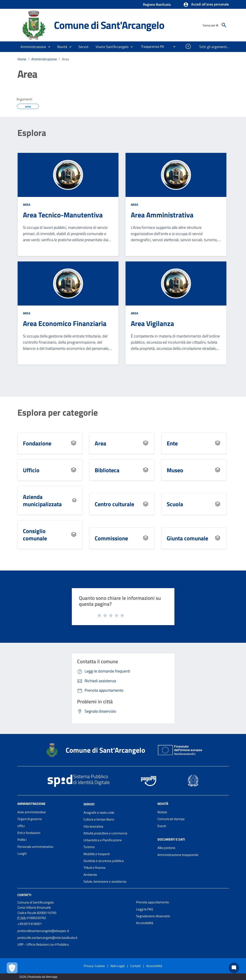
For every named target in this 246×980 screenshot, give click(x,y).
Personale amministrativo (35, 847)
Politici (22, 840)
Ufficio (31, 470)
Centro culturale (114, 504)
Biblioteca (107, 470)
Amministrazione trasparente (178, 855)
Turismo (89, 847)
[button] (206, 5)
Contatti (24, 895)
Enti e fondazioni (29, 833)
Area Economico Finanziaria (65, 323)
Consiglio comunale (35, 534)
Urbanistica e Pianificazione (103, 840)
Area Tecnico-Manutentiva (63, 215)
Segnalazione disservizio (153, 916)
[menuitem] (151, 46)
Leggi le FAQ (145, 909)
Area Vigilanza (152, 323)
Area (65, 59)
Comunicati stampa (171, 819)
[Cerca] (224, 25)
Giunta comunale (187, 538)
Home (22, 59)
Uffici (21, 826)
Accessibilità (145, 923)
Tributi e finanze (94, 868)
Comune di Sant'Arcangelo (109, 25)
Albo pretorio (166, 848)
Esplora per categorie (58, 413)
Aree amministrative (32, 812)
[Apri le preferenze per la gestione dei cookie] (12, 968)
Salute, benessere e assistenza (105, 881)
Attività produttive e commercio (105, 833)
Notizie (162, 812)
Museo (175, 470)
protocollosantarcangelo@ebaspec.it (43, 931)
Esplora (32, 133)
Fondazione (37, 443)
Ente (172, 443)
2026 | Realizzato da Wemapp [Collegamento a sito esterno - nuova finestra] (38, 977)
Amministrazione (44, 59)
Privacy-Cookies (94, 966)
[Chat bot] (234, 968)
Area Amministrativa (162, 215)
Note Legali (117, 966)
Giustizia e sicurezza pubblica (104, 861)
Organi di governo (30, 819)
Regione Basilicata (157, 4)
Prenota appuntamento (153, 902)
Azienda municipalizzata (42, 500)
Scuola (175, 504)
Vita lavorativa (93, 826)
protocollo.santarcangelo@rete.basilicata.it (47, 938)
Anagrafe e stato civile (99, 812)
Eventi (162, 826)
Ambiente (90, 875)
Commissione (111, 538)
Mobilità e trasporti (97, 854)
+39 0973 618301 (30, 924)
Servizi (89, 804)
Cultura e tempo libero (99, 819)
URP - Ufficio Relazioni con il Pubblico (43, 944)
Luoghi (22, 853)
